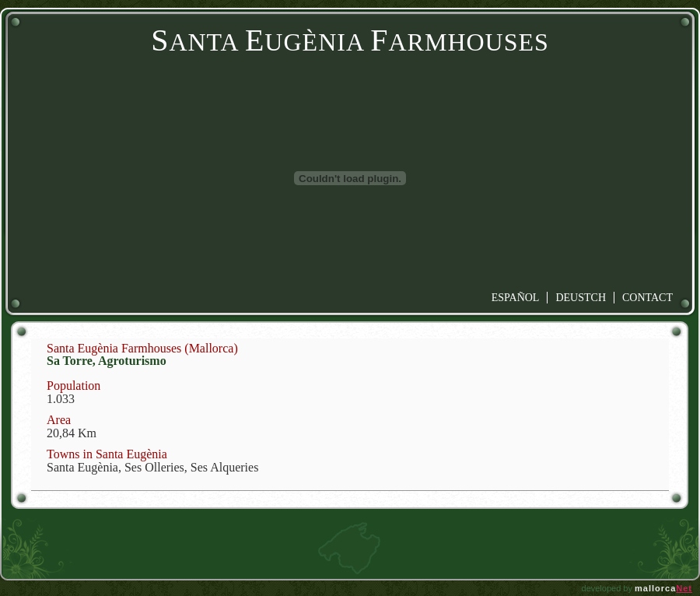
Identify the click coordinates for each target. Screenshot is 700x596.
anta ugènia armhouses (350, 42)
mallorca (663, 588)
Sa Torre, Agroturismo (107, 361)
